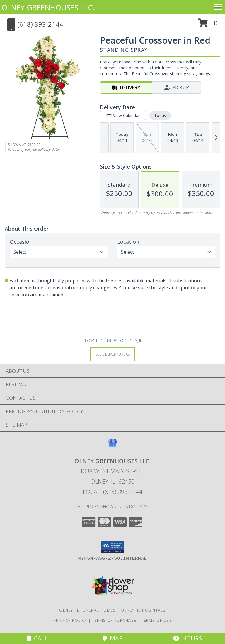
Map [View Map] (112, 638)
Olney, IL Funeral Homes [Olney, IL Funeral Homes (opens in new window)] (87, 610)
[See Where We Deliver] (112, 354)
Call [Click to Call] (37, 638)
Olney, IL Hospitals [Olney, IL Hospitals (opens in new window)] (143, 610)
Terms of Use (156, 620)
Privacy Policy (70, 620)
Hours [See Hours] (187, 638)
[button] (208, 25)
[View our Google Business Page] (112, 446)
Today (160, 115)
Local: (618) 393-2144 (112, 492)
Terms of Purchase (114, 620)
